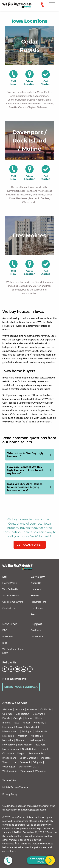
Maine (20, 727)
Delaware (38, 714)
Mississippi (8, 736)
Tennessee (45, 758)
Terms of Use (9, 780)
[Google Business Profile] (30, 669)
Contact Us (8, 608)
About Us (36, 583)
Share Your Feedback (21, 687)
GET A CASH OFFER (30, 545)
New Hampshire (36, 740)
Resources (8, 636)
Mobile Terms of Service (15, 787)
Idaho (28, 718)
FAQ (5, 630)
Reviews (35, 595)
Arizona (20, 709)
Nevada (20, 740)
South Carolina (28, 758)
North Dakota (30, 749)
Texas (5, 762)
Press (34, 614)
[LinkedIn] (24, 669)
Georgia (18, 718)
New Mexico (25, 744)
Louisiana (8, 727)
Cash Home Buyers (13, 602)
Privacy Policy (10, 794)
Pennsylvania (36, 753)
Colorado (7, 714)
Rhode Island (9, 758)
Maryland (32, 727)
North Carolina (11, 749)
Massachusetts (11, 731)
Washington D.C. (28, 766)
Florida (6, 718)
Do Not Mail (37, 636)
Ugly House (37, 608)
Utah (14, 762)
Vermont (25, 762)
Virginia (38, 762)
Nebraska (8, 740)
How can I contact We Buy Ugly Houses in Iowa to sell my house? (25, 470)
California (46, 709)
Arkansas (32, 709)
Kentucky (39, 722)
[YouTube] (17, 669)
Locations (36, 589)
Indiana (6, 722)
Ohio (43, 749)
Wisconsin (26, 771)
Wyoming (40, 771)
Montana (36, 736)
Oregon (21, 753)
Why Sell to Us (10, 589)
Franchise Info (38, 602)
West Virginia (10, 771)
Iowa (17, 722)
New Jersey (9, 744)
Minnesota (41, 731)
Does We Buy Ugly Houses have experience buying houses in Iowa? (25, 487)
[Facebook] (5, 669)
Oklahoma (8, 753)
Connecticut (23, 714)
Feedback (36, 630)
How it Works (10, 583)
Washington (9, 766)
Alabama (7, 709)
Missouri (23, 736)
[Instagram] (11, 669)
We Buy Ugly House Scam (13, 651)
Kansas (26, 722)
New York (40, 744)
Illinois (39, 718)
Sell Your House (11, 595)
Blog (5, 643)
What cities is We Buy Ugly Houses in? (25, 455)
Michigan (27, 731)
